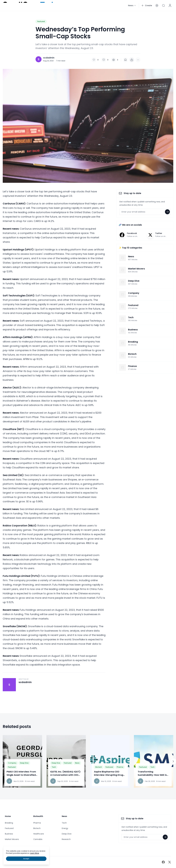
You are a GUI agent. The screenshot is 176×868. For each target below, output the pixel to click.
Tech (54, 767)
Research (66, 839)
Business (9, 834)
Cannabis (38, 839)
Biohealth (38, 816)
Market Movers (12, 839)
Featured (41, 21)
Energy (65, 828)
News (77, 763)
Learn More (35, 853)
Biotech (99, 767)
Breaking (9, 823)
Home (8, 816)
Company (12, 763)
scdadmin (49, 58)
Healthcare (39, 834)
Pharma (120, 767)
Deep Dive (24, 763)
